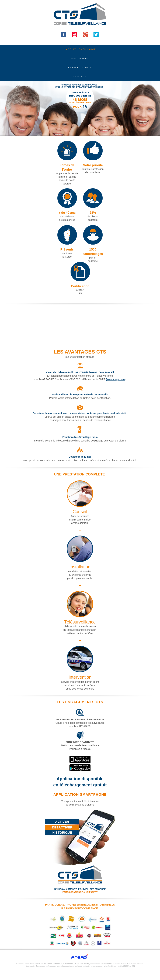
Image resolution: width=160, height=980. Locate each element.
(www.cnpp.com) (116, 379)
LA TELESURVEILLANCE (80, 49)
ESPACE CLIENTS (80, 67)
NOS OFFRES (80, 58)
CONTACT (80, 77)
